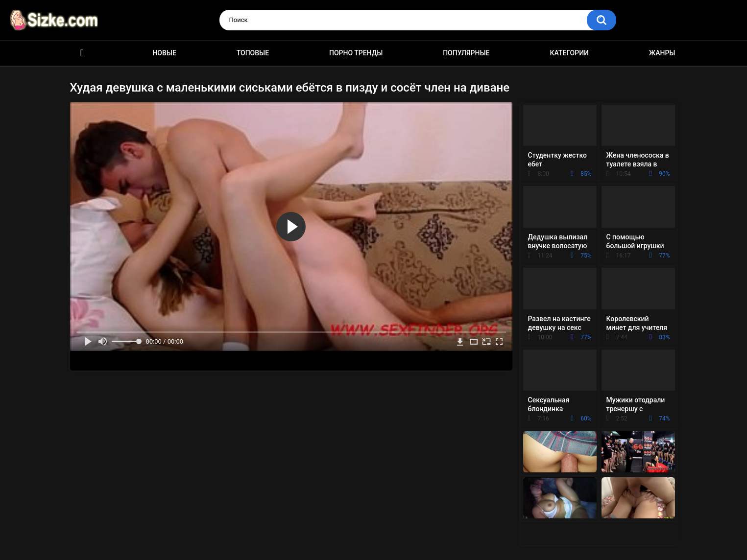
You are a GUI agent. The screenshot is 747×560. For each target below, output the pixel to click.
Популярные (466, 53)
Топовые (253, 53)
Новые (164, 53)
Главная (82, 53)
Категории (569, 53)
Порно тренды (356, 53)
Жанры (662, 53)
